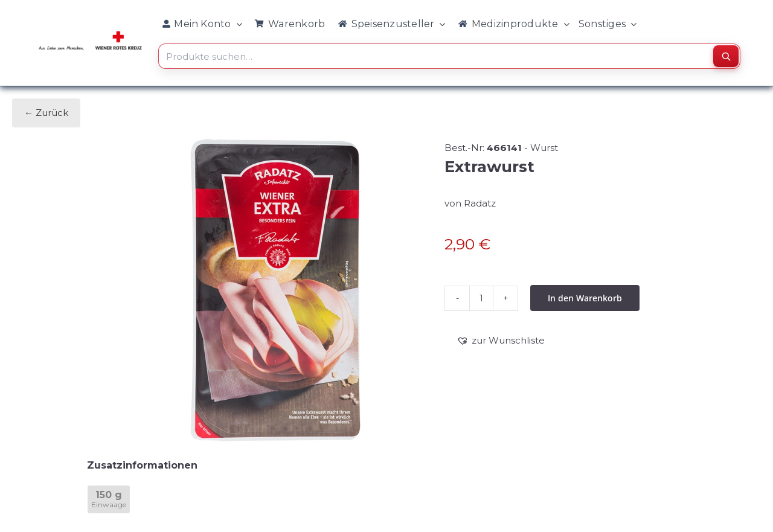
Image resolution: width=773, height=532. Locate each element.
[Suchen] (726, 56)
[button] (501, 341)
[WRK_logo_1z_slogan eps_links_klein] (90, 34)
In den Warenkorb (585, 298)
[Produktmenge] (481, 298)
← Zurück (46, 113)
